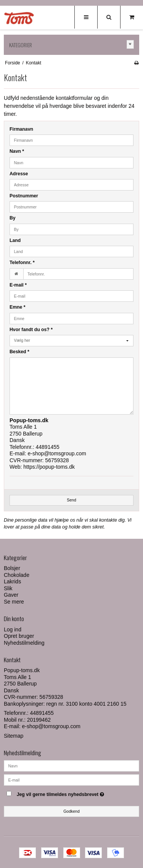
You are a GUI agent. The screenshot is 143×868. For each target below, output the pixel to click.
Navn (17, 151)
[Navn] (71, 766)
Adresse (19, 174)
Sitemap (14, 736)
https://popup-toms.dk (49, 467)
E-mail (18, 285)
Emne (18, 307)
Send (71, 500)
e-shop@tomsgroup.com (57, 453)
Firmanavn (21, 129)
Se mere (14, 602)
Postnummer (24, 196)
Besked (19, 352)
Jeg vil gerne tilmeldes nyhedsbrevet (67, 793)
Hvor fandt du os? (31, 330)
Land (15, 240)
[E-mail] (71, 780)
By (13, 218)
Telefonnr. (22, 263)
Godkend (71, 811)
